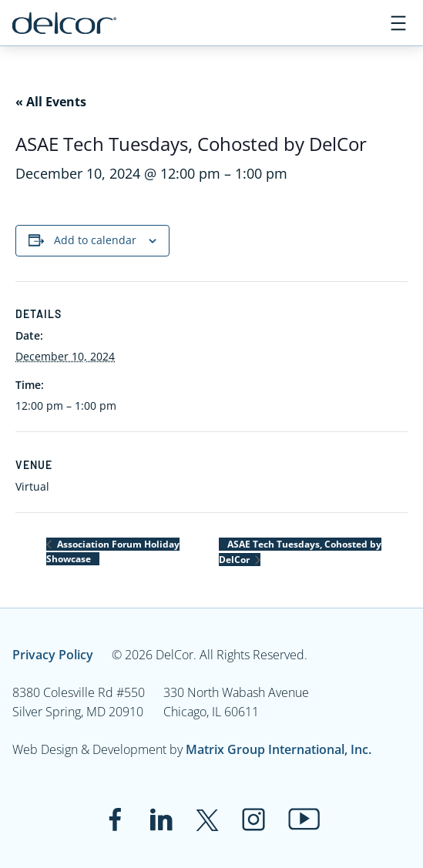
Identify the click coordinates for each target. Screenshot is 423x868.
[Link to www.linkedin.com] (161, 819)
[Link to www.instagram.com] (253, 819)
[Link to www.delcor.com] (64, 23)
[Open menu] (398, 23)
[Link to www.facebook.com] (115, 819)
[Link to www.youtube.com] (304, 819)
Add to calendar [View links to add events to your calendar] (95, 240)
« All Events (51, 102)
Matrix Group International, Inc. (279, 749)
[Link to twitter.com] (207, 819)
